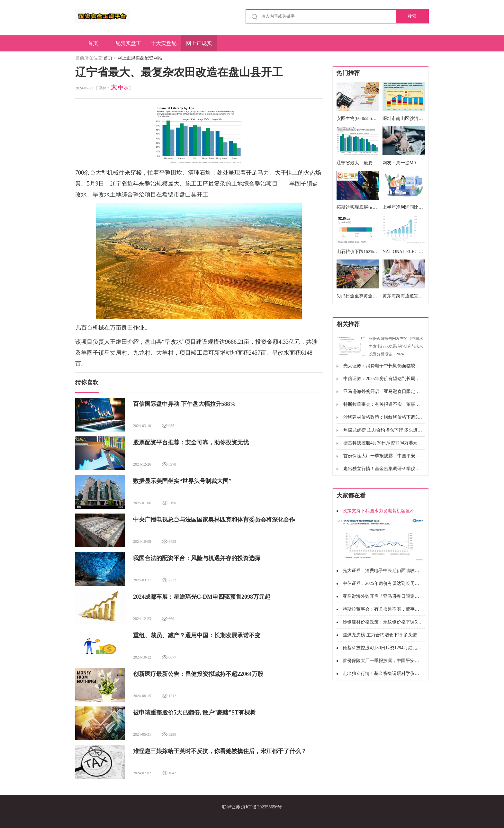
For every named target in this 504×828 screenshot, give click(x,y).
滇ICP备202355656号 (261, 807)
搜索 (412, 16)
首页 (93, 43)
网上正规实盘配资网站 (199, 46)
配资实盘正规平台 (128, 46)
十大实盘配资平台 (164, 46)
